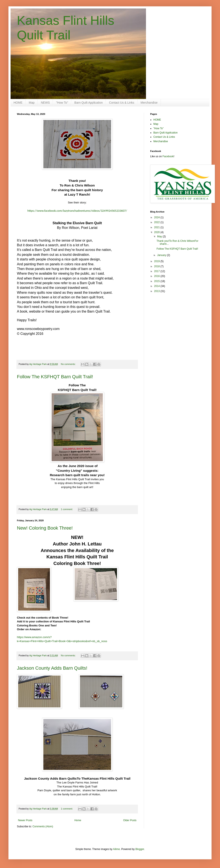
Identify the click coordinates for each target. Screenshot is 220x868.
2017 (157, 271)
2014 (157, 286)
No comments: (69, 364)
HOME (18, 103)
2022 (157, 222)
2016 (157, 276)
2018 (157, 266)
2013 (157, 291)
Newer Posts (25, 820)
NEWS (45, 103)
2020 (157, 232)
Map (32, 103)
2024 (157, 217)
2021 (157, 227)
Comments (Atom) (43, 826)
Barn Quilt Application (89, 103)
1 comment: (67, 509)
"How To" (62, 103)
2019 (157, 261)
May (160, 236)
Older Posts (130, 820)
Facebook (168, 156)
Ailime (116, 849)
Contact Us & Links (122, 103)
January (162, 255)
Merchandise (149, 103)
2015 (157, 281)
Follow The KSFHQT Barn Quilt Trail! (55, 377)
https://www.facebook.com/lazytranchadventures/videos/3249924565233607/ (77, 211)
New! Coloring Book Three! (45, 528)
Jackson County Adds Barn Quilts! (52, 668)
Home (78, 820)
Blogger (140, 849)
